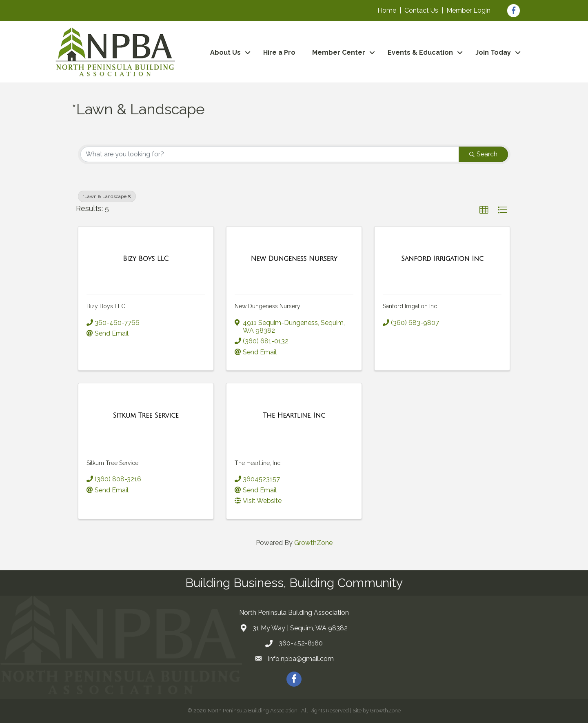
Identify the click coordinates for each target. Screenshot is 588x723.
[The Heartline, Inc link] (294, 416)
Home (387, 10)
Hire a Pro (279, 52)
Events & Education (420, 52)
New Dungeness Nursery (267, 306)
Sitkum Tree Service (112, 463)
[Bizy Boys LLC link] (146, 259)
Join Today (493, 52)
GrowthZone (313, 543)
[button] (484, 210)
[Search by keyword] (270, 154)
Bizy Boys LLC (106, 306)
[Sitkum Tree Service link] (146, 416)
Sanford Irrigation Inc (410, 306)
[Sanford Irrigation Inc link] (442, 259)
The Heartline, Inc (257, 463)
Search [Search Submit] (483, 154)
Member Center (339, 52)
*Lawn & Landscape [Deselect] (107, 196)
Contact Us (421, 10)
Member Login (468, 10)
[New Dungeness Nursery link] (294, 259)
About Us (225, 52)
